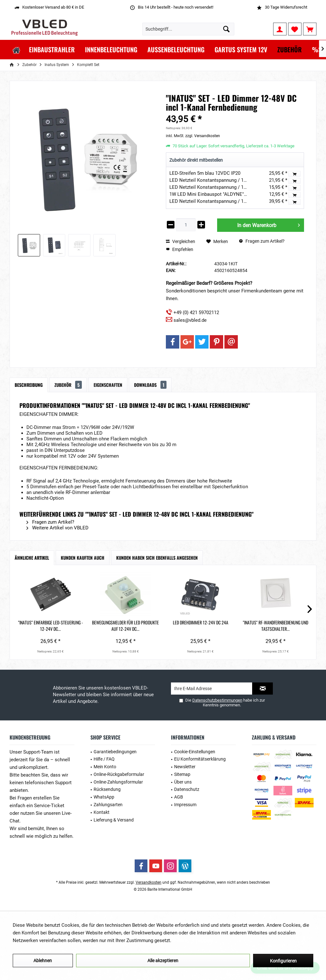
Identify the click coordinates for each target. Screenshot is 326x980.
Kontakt (102, 812)
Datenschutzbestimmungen (217, 700)
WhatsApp (104, 797)
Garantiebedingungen (115, 752)
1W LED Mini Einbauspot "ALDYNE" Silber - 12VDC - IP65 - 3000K (237, 194)
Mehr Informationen (194, 940)
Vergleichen (181, 241)
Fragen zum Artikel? (262, 241)
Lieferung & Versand (114, 820)
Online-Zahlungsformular (118, 782)
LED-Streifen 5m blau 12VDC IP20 (205, 173)
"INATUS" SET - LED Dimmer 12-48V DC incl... (283, 626)
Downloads (150, 385)
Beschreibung (29, 385)
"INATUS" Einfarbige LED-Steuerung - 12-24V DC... (43, 626)
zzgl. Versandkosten (203, 136)
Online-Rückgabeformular (119, 774)
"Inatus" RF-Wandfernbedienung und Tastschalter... (223, 626)
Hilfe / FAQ (104, 759)
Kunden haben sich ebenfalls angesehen (157, 558)
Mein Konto (105, 767)
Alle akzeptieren (163, 961)
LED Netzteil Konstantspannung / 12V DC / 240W (221, 201)
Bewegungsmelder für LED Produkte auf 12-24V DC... (103, 626)
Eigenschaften (108, 385)
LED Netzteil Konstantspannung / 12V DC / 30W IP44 (225, 180)
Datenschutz (187, 789)
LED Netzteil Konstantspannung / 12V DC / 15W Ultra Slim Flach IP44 (243, 187)
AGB (179, 797)
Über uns (183, 782)
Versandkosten (149, 882)
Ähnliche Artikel (32, 558)
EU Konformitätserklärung (200, 759)
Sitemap (182, 774)
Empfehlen (180, 249)
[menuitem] (310, 29)
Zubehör (68, 385)
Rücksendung (107, 789)
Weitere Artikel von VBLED (57, 528)
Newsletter (185, 767)
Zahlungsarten (108, 805)
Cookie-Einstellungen (195, 752)
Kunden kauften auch (83, 558)
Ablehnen (43, 961)
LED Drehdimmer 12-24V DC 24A (163, 626)
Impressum (185, 805)
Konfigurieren (283, 961)
